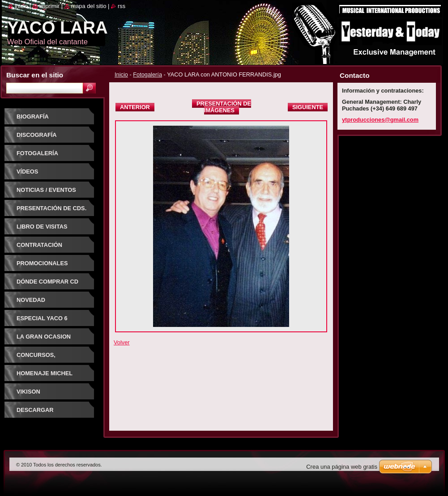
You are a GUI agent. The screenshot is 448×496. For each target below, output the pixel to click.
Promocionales (42, 263)
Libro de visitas (42, 227)
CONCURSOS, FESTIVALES (36, 358)
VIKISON (28, 392)
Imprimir (50, 6)
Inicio (121, 74)
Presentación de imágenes (224, 107)
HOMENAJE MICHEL (45, 373)
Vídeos (27, 172)
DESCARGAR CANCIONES (35, 413)
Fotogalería (147, 74)
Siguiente (308, 107)
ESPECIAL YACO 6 (42, 318)
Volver (122, 342)
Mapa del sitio (89, 6)
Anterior (135, 107)
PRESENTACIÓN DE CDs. (51, 208)
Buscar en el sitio (35, 75)
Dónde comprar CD (47, 282)
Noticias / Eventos (46, 190)
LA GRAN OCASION (44, 337)
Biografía (33, 117)
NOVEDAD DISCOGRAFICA (39, 303)
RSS (122, 6)
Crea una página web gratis (342, 467)
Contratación (39, 245)
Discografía (37, 135)
